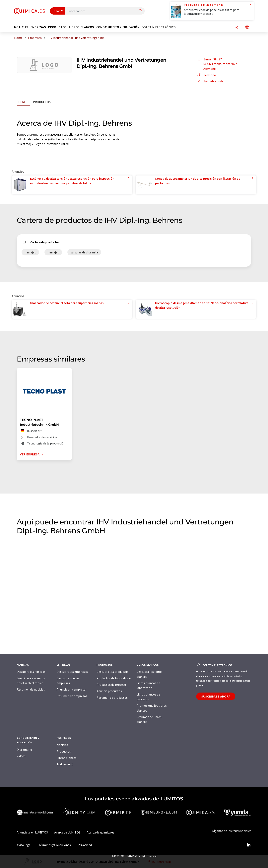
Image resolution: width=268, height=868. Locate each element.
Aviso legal (24, 845)
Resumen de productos (112, 698)
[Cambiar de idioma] (247, 28)
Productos (42, 102)
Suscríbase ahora (216, 696)
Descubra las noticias (31, 672)
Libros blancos (67, 758)
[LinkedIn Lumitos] (248, 845)
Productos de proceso (111, 685)
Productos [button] (57, 27)
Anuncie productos (109, 691)
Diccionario (24, 750)
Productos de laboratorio (114, 678)
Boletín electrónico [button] (159, 27)
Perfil (23, 102)
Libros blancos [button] (82, 27)
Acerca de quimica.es (100, 832)
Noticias (62, 745)
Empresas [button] (38, 27)
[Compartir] (237, 28)
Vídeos (21, 756)
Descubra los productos (112, 672)
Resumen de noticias (31, 689)
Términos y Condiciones (55, 845)
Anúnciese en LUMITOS (32, 832)
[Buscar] (140, 11)
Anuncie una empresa (71, 689)
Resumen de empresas (72, 696)
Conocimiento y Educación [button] (118, 27)
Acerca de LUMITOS (67, 832)
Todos (56, 11)
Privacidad (85, 845)
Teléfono (206, 75)
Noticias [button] (21, 27)
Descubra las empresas (72, 672)
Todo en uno (65, 764)
